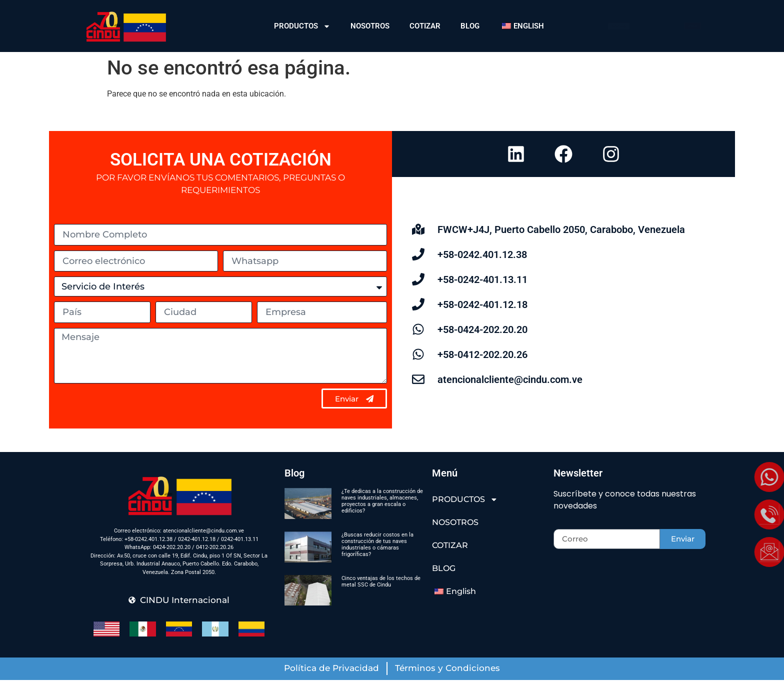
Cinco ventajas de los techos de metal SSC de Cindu (381, 593)
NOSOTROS (370, 26)
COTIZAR (425, 26)
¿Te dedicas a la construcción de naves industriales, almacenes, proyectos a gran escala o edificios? (382, 513)
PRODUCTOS (302, 26)
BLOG (470, 26)
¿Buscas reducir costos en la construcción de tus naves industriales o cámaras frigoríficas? (377, 557)
